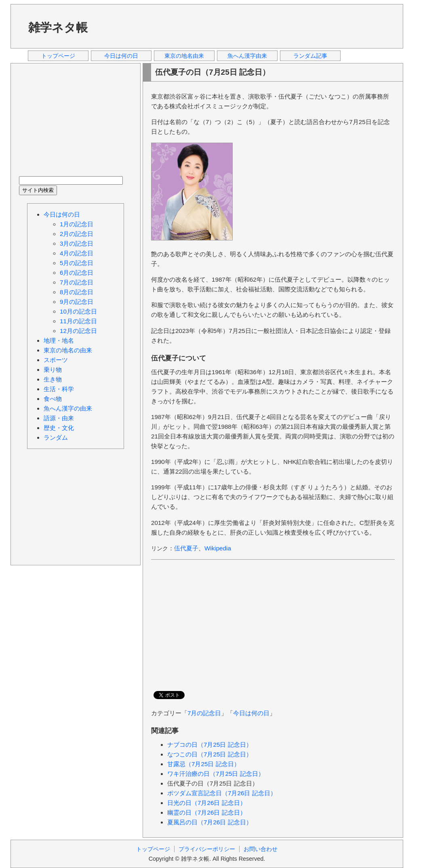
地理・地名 (59, 340)
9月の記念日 (77, 302)
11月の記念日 (78, 321)
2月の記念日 (77, 234)
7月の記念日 (204, 713)
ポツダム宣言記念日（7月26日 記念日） (222, 793)
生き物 (53, 379)
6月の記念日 (77, 273)
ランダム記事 (310, 56)
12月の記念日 (78, 331)
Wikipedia (218, 548)
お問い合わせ (261, 849)
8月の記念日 (77, 292)
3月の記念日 (77, 243)
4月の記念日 (77, 253)
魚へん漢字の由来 (68, 408)
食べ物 (53, 399)
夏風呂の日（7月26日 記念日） (210, 822)
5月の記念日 (77, 263)
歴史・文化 (59, 428)
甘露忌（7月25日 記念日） (204, 764)
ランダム (56, 437)
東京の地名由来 (184, 56)
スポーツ (56, 360)
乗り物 (53, 370)
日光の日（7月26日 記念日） (207, 803)
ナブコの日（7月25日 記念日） (210, 745)
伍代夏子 (186, 548)
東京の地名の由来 (68, 350)
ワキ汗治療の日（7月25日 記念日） (216, 774)
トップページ (58, 56)
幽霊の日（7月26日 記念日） (207, 812)
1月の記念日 (77, 224)
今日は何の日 (121, 56)
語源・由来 (59, 418)
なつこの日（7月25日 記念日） (210, 754)
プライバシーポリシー (207, 849)
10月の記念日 (78, 311)
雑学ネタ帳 (58, 27)
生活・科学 (59, 389)
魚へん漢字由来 (247, 56)
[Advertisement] (248, 26)
